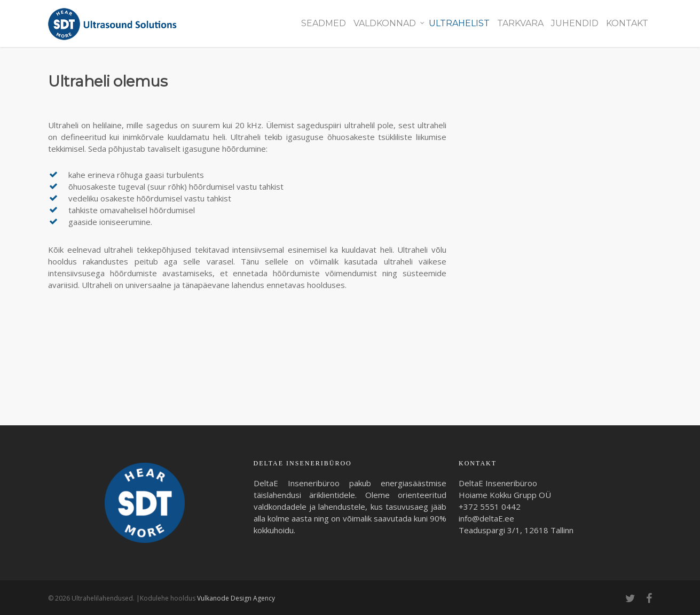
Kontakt (627, 23)
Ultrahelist (459, 23)
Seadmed (324, 23)
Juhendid (575, 23)
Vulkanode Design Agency (236, 598)
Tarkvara (520, 23)
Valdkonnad (389, 24)
